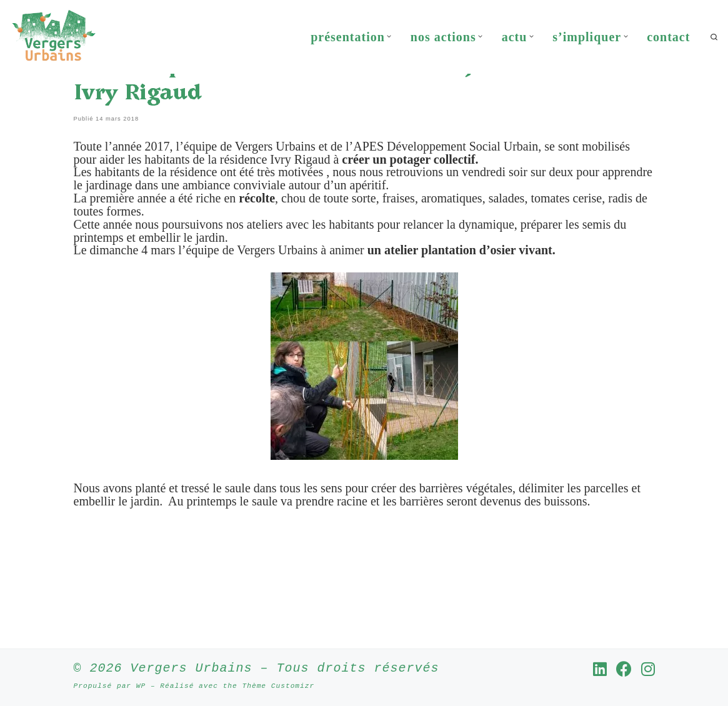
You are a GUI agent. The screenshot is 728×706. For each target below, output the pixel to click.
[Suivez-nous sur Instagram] (648, 669)
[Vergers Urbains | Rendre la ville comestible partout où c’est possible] (54, 35)
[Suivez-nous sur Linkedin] (600, 669)
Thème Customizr (278, 686)
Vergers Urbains (192, 669)
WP (141, 686)
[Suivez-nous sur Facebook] (624, 669)
